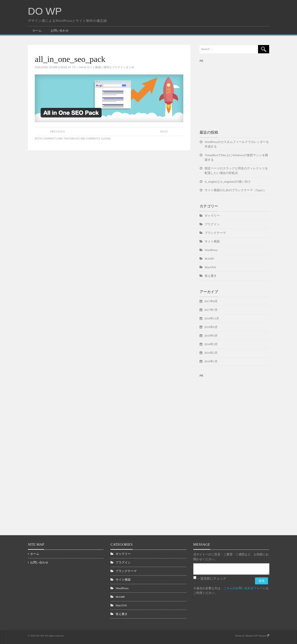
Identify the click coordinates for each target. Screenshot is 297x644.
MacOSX (210, 267)
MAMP (209, 259)
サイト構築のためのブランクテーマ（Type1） (236, 190)
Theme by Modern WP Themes (252, 636)
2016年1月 (211, 361)
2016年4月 (211, 336)
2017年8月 (211, 301)
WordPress (211, 250)
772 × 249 (77, 67)
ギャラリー (212, 216)
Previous (57, 131)
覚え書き (211, 276)
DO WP (45, 11)
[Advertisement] (234, 92)
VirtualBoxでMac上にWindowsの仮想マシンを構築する (236, 157)
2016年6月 (211, 327)
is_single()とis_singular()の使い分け (228, 182)
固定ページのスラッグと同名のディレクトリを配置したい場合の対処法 (236, 171)
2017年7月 (211, 310)
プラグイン (212, 224)
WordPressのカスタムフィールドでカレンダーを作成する (237, 144)
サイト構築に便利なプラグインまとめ (110, 67)
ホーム (37, 31)
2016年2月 (211, 353)
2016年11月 (212, 318)
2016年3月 (211, 344)
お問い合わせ (60, 31)
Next (164, 131)
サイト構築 (212, 241)
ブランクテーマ (215, 233)
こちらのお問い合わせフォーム (245, 588)
